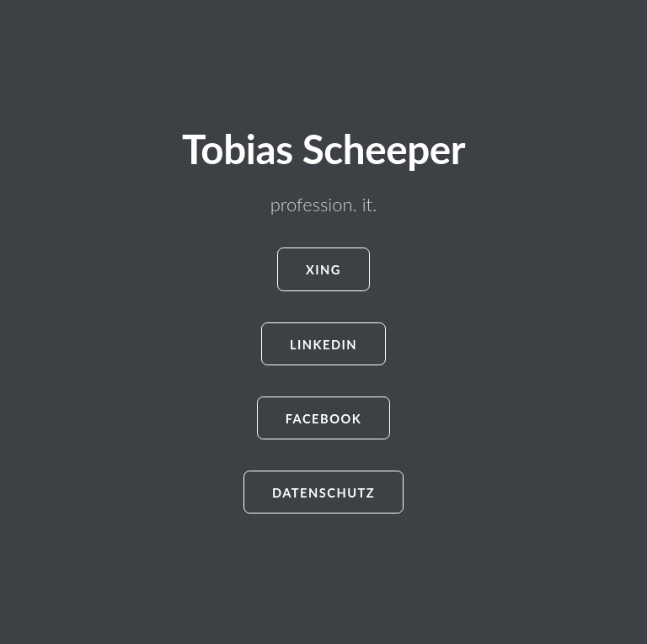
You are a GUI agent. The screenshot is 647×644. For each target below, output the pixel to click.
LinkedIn (323, 345)
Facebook (324, 419)
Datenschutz (323, 493)
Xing (323, 270)
